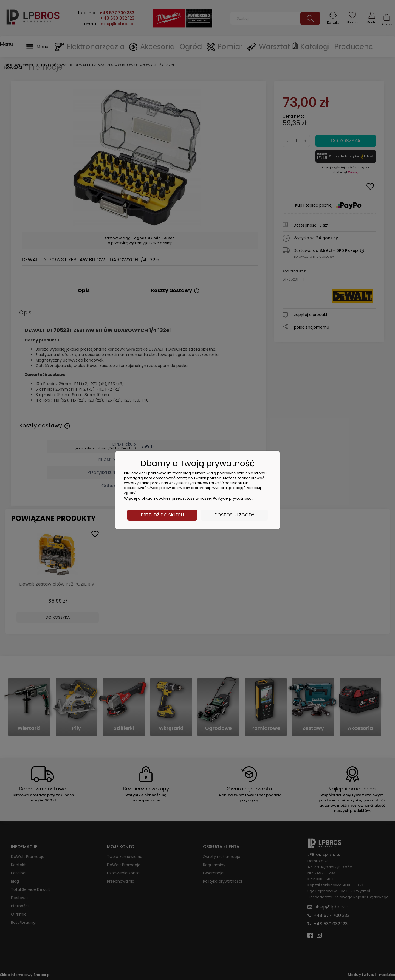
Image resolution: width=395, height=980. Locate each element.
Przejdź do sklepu (162, 515)
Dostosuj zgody (234, 515)
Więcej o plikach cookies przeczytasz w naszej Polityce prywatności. (189, 498)
